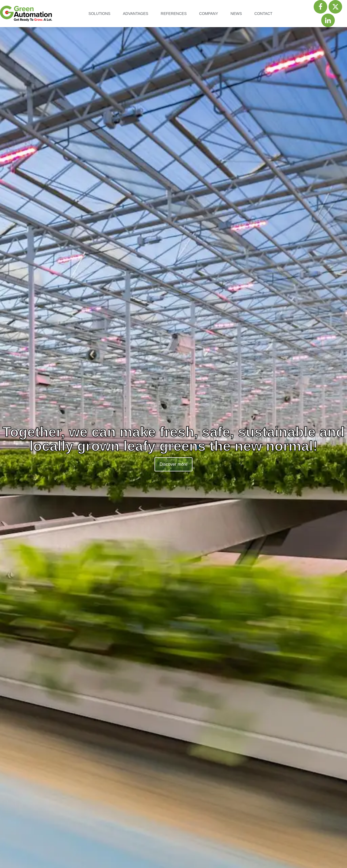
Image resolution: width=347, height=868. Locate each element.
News (236, 14)
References (174, 14)
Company (209, 14)
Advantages (136, 14)
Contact (263, 14)
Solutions (99, 14)
